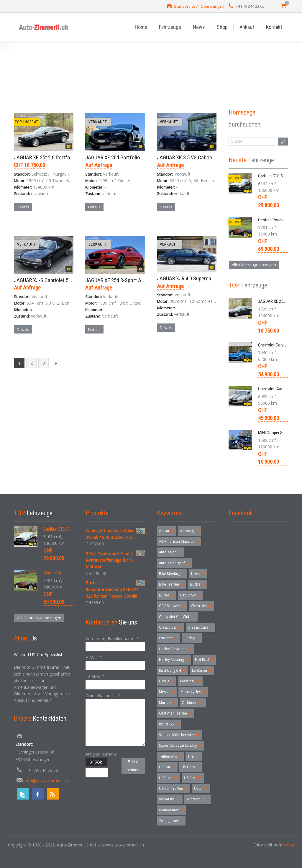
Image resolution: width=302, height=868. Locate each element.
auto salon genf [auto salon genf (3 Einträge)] (174, 563)
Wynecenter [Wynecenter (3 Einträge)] (171, 810)
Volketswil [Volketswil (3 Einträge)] (170, 799)
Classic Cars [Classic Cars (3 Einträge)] (201, 627)
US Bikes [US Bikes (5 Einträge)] (169, 778)
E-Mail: (94, 657)
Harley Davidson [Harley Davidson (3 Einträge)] (175, 649)
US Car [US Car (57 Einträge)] (193, 778)
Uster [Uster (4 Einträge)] (201, 788)
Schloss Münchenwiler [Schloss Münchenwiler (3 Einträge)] (180, 735)
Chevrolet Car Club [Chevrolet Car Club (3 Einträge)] (177, 617)
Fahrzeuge (170, 27)
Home (141, 27)
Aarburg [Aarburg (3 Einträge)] (189, 531)
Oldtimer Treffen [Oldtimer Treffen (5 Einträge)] (175, 713)
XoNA (289, 845)
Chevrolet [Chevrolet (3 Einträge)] (201, 606)
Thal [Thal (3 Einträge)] (194, 756)
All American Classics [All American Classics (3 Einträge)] (179, 541)
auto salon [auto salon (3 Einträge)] (170, 552)
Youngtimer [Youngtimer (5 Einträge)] (171, 821)
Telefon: (95, 676)
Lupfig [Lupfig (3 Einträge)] (167, 681)
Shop (222, 27)
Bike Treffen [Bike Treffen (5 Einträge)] (171, 584)
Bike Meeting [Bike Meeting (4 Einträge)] (172, 574)
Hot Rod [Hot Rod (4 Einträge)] (204, 659)
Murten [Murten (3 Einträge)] (167, 703)
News (199, 27)
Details (23, 207)
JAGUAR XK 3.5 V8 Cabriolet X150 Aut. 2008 (204, 157)
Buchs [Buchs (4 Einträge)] (197, 584)
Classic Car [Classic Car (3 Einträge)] (171, 627)
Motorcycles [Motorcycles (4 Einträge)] (193, 692)
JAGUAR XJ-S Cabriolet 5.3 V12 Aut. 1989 (59, 280)
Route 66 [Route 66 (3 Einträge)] (169, 724)
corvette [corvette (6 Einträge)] (168, 638)
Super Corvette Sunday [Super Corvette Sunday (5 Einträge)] (180, 745)
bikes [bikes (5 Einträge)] (198, 574)
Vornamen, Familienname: (112, 639)
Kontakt (274, 27)
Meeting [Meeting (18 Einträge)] (190, 681)
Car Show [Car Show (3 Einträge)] (190, 595)
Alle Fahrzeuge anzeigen (254, 265)
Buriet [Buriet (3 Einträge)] (166, 595)
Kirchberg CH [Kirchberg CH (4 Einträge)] (173, 670)
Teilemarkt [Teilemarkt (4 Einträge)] (170, 756)
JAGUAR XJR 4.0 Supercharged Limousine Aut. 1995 (213, 278)
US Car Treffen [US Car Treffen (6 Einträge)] (174, 788)
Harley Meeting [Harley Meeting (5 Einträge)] (174, 659)
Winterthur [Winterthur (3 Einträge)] (198, 799)
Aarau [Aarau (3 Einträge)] (166, 531)
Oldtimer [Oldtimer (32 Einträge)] (193, 703)
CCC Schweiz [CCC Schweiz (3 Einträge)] (172, 606)
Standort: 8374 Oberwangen (199, 6)
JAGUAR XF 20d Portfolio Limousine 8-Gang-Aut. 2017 (144, 157)
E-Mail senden (133, 766)
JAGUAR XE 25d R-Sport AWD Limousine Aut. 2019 (139, 280)
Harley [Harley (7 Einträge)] (192, 638)
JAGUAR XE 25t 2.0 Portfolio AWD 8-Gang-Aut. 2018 (70, 157)
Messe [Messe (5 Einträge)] (167, 692)
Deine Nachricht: (103, 695)
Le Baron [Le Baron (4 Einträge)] (202, 670)
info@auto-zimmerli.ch (46, 781)
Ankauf (247, 27)
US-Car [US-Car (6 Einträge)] (167, 767)
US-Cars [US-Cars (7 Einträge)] (191, 767)
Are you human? (101, 754)
